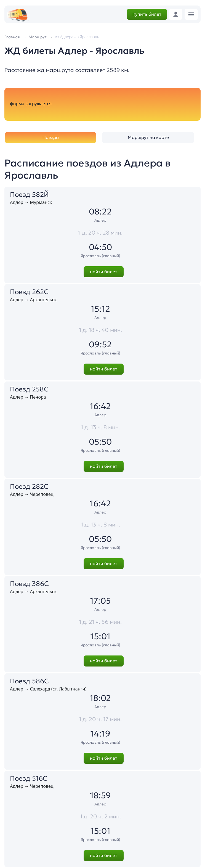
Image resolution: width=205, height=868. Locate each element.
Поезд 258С (29, 389)
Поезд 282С (29, 487)
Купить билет (147, 14)
